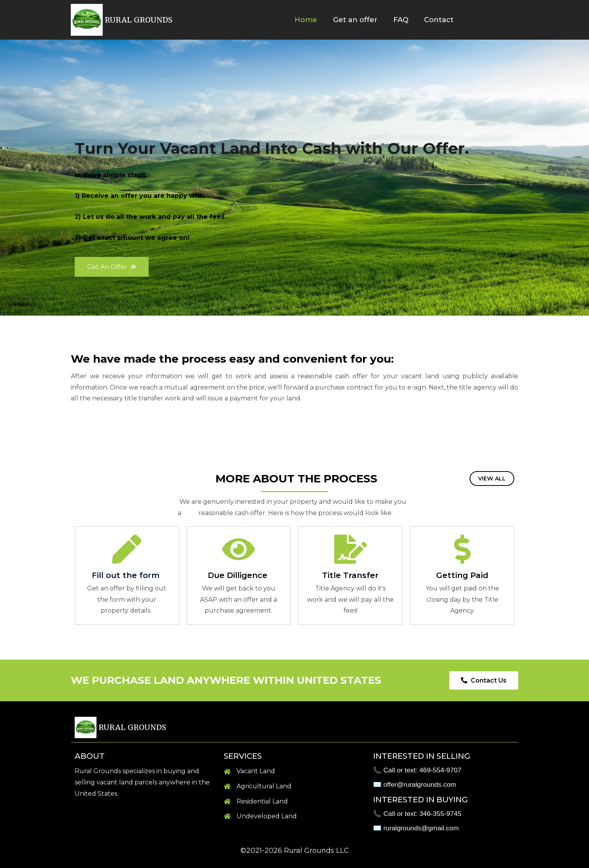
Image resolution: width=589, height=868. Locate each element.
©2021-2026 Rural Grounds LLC (295, 851)
